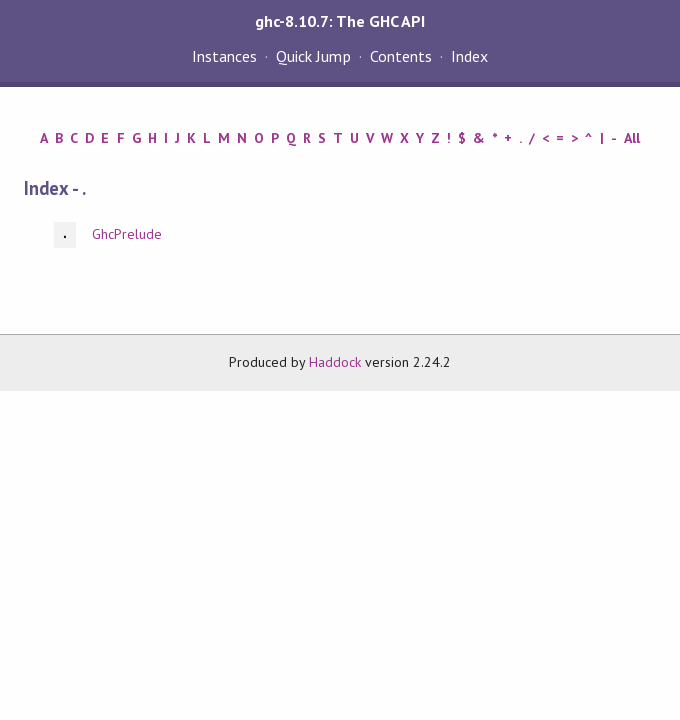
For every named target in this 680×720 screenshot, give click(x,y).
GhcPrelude (127, 234)
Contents (401, 56)
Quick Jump (313, 56)
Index (469, 56)
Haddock (335, 362)
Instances (224, 56)
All (632, 138)
